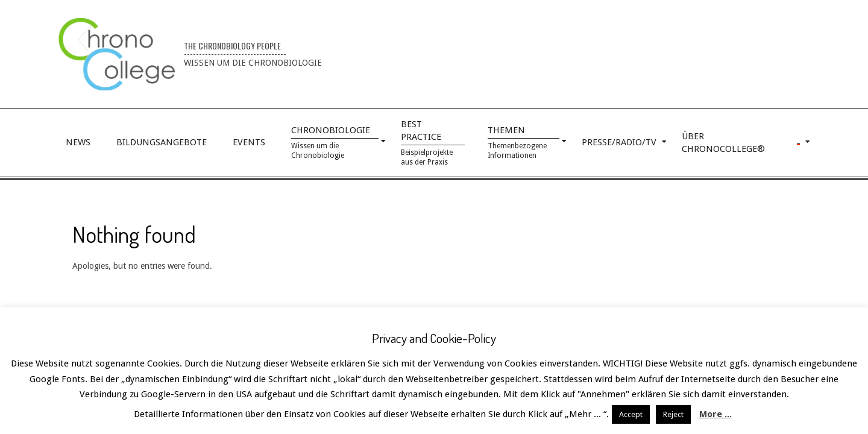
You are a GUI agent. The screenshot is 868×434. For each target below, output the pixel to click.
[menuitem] (800, 143)
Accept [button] (631, 414)
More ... (715, 414)
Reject (673, 414)
